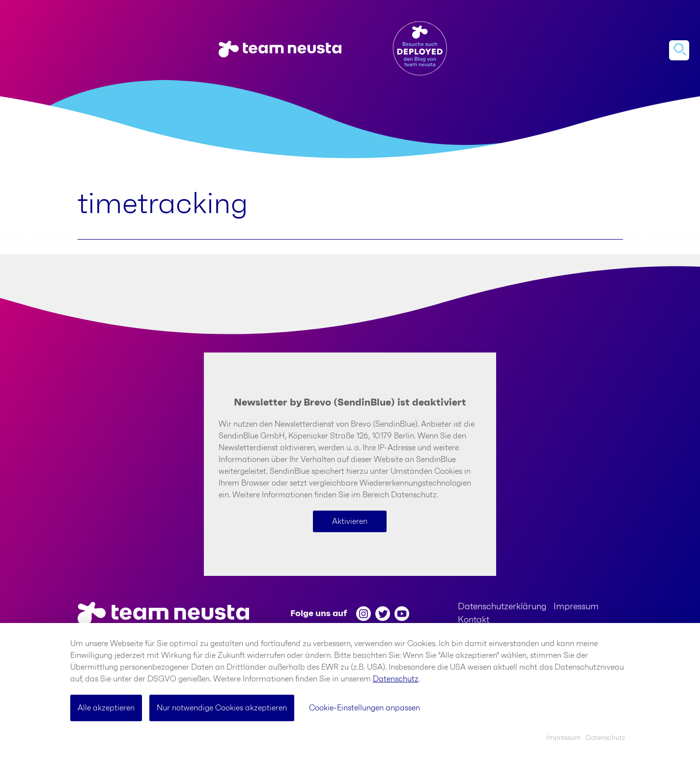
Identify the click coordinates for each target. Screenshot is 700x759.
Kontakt (474, 620)
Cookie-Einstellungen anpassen (364, 708)
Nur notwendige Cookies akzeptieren (222, 708)
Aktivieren (350, 521)
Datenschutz (396, 679)
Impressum (576, 607)
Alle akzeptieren (106, 708)
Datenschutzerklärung (502, 607)
